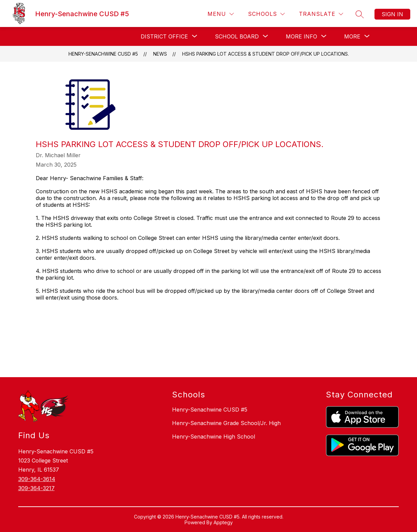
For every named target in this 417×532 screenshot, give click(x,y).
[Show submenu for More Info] (301, 36)
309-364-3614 (37, 479)
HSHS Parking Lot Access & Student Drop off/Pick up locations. (266, 54)
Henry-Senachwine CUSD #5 (103, 54)
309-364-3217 (36, 488)
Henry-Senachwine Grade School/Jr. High (226, 423)
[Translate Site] (321, 14)
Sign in (392, 14)
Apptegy (223, 522)
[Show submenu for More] (352, 36)
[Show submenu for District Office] (164, 36)
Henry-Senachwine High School (214, 437)
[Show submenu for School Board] (237, 36)
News (160, 54)
